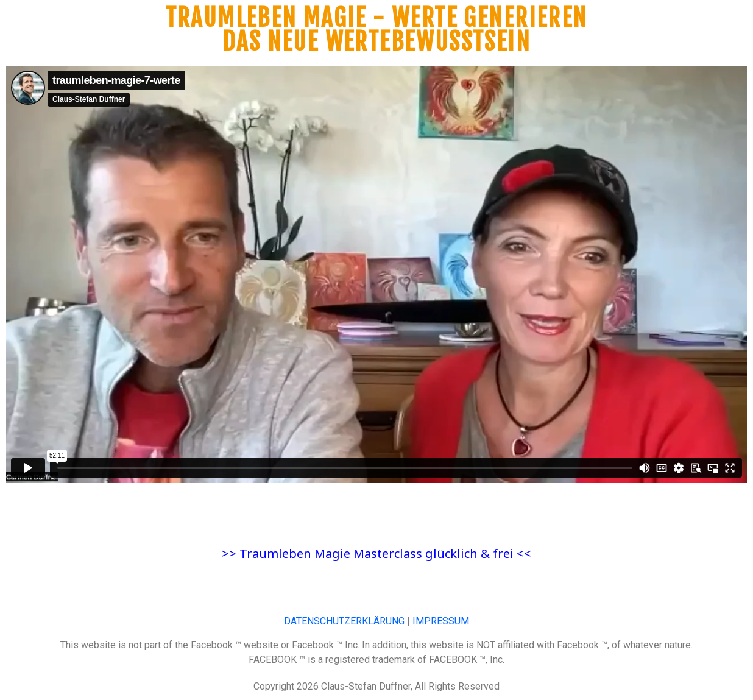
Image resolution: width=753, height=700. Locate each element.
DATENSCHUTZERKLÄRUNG (344, 621)
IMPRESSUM (441, 621)
